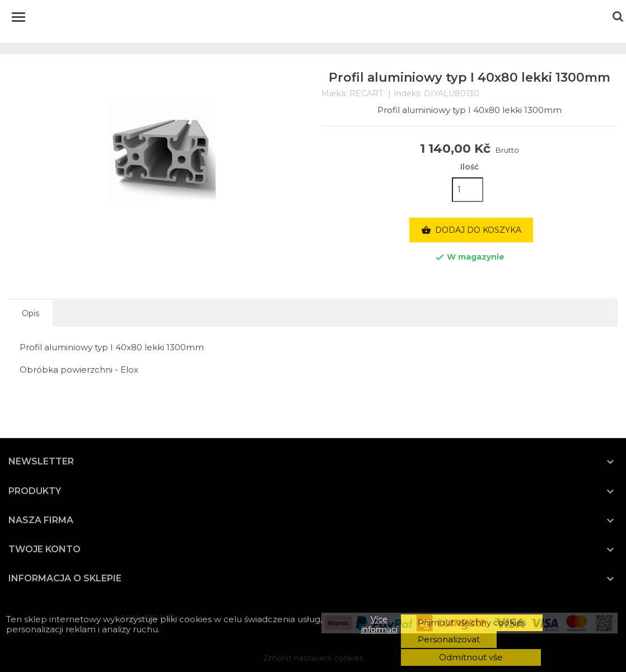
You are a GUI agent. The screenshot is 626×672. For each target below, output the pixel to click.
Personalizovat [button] (449, 639)
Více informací (379, 624)
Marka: (334, 94)
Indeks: (408, 94)
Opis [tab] (31, 313)
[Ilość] (468, 190)
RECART (366, 93)
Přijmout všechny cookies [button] (472, 622)
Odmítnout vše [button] (471, 657)
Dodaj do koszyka (471, 231)
